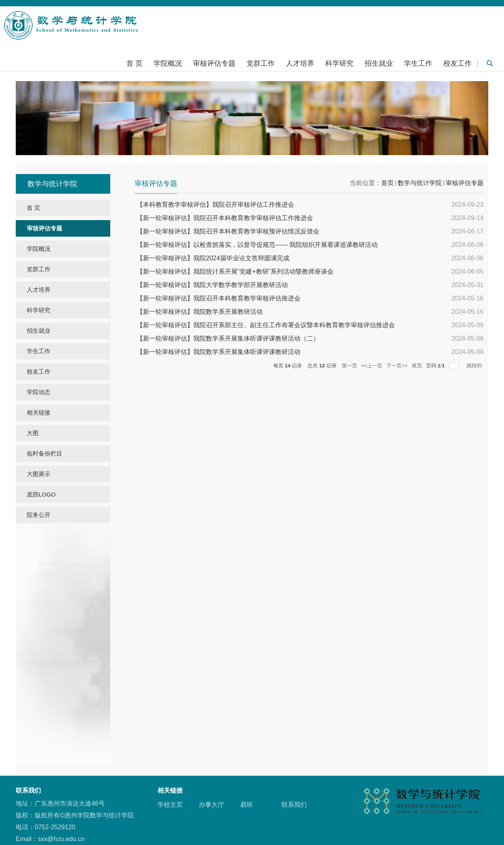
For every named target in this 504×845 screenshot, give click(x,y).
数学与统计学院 (420, 183)
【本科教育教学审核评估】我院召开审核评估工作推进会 (215, 205)
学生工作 (418, 63)
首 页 (134, 63)
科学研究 (339, 63)
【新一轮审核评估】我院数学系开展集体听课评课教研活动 (219, 352)
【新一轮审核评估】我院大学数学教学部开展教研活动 (212, 285)
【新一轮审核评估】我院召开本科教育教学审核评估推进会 (219, 298)
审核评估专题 (214, 63)
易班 (246, 805)
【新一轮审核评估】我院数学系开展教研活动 (200, 312)
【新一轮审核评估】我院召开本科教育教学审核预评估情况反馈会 (228, 231)
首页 (387, 183)
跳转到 (475, 366)
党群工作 (261, 63)
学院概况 (168, 63)
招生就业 (379, 63)
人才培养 (300, 63)
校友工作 (458, 63)
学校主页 (170, 805)
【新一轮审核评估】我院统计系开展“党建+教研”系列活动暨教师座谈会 (235, 271)
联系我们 (294, 805)
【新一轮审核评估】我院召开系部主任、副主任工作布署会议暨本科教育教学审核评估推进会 (266, 325)
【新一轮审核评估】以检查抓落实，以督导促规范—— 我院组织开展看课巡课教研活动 (257, 245)
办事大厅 (211, 805)
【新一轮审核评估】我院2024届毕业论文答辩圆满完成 (213, 258)
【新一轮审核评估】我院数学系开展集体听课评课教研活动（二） (228, 338)
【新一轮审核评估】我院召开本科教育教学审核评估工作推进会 (225, 218)
